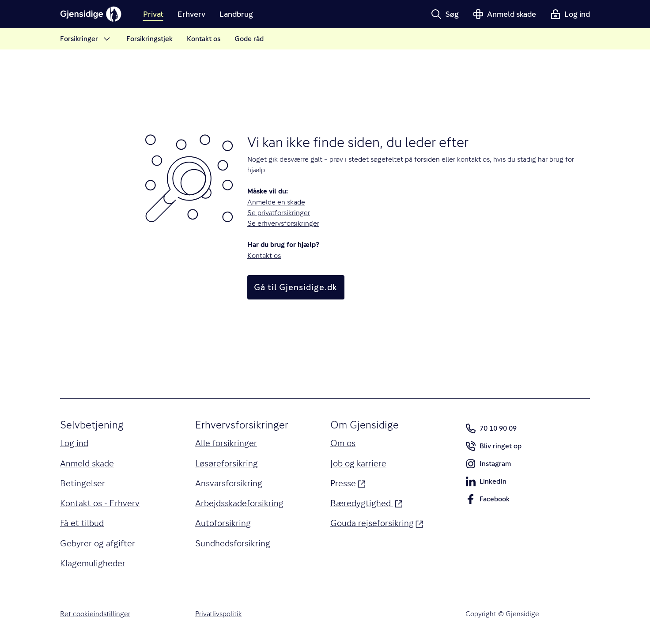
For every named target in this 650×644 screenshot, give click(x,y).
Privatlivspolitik (219, 614)
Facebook (487, 501)
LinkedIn (486, 483)
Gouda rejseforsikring (377, 522)
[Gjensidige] (91, 14)
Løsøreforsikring (227, 463)
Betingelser (83, 483)
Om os (343, 443)
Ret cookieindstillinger (95, 614)
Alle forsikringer (226, 443)
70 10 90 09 (491, 428)
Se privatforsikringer (279, 213)
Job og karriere (358, 463)
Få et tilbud (82, 523)
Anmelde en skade (276, 202)
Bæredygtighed (367, 502)
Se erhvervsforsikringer (283, 223)
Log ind (74, 443)
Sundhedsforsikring (233, 543)
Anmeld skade (87, 463)
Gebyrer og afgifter (98, 543)
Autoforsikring (223, 523)
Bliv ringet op (493, 448)
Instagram (488, 466)
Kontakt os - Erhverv (100, 503)
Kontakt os (264, 256)
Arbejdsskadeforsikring (239, 503)
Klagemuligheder (93, 563)
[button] (445, 14)
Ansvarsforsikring (229, 483)
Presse (348, 483)
